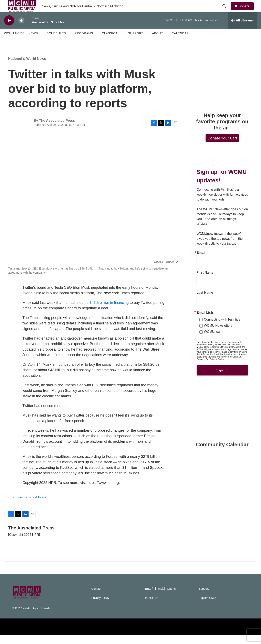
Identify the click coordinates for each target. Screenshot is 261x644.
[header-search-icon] (226, 11)
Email (201, 262)
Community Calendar (222, 454)
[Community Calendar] (222, 428)
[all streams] (242, 30)
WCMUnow (212, 341)
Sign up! (222, 379)
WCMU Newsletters (218, 335)
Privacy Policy (100, 607)
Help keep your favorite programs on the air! (222, 131)
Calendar (180, 42)
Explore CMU (207, 607)
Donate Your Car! (222, 147)
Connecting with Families (222, 329)
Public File (152, 607)
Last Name (205, 302)
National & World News (27, 68)
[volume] (21, 30)
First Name (205, 282)
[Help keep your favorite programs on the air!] (222, 94)
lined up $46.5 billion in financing (102, 312)
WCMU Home (14, 42)
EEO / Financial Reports (160, 598)
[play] (9, 30)
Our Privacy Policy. (215, 368)
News (33, 42)
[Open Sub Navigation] (41, 42)
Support (136, 42)
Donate (247, 11)
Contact (96, 598)
